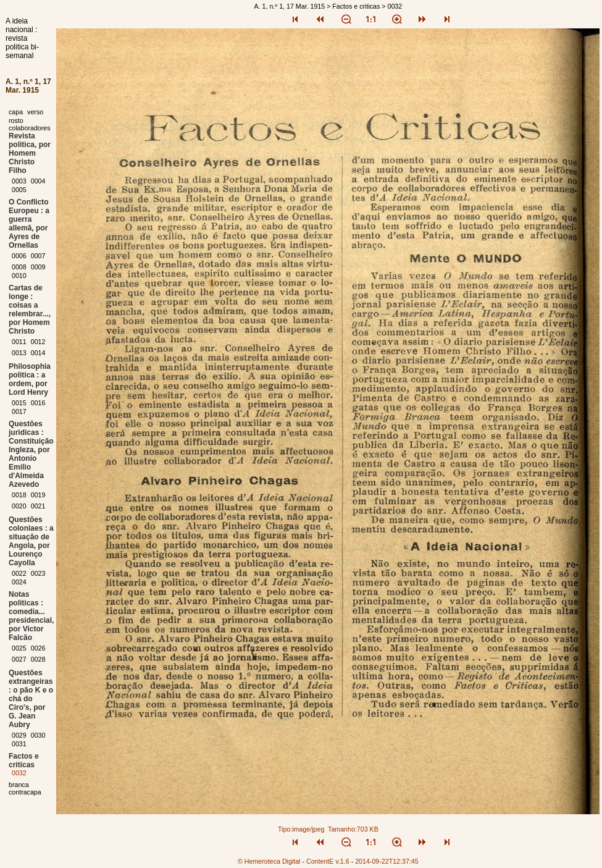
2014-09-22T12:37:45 (387, 861)
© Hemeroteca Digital (269, 861)
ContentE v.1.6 (328, 861)
